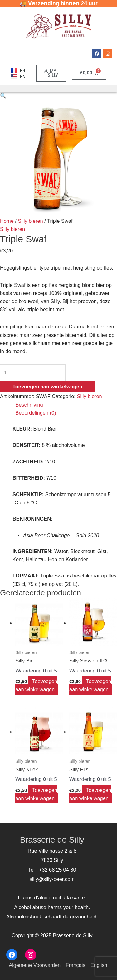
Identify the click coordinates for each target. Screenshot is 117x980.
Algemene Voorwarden (35, 965)
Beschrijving (29, 405)
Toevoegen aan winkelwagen (47, 387)
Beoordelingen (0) (36, 413)
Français (76, 965)
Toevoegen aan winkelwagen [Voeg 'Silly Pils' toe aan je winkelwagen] (90, 794)
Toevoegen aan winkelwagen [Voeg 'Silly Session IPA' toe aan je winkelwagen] (90, 685)
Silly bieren (30, 221)
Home (7, 221)
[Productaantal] (33, 373)
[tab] (66, 405)
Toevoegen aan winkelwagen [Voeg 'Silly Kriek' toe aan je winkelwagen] (36, 794)
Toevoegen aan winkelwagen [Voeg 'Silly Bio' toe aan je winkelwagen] (36, 685)
